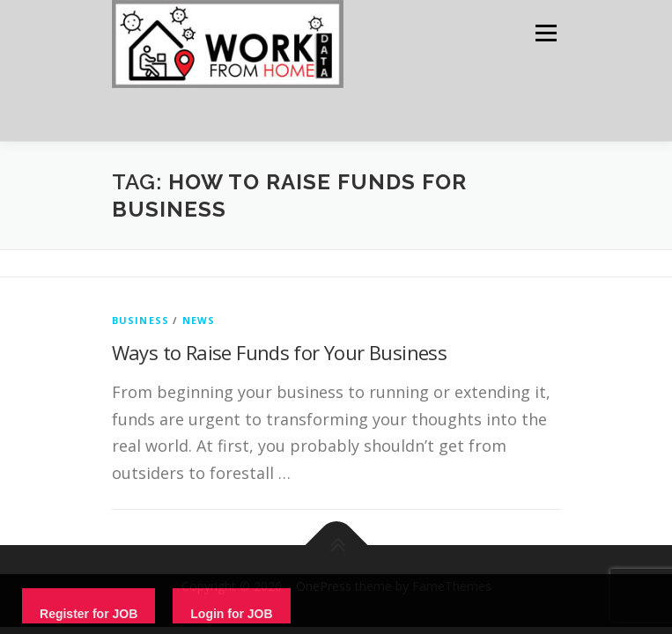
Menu (545, 33)
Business (141, 320)
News (199, 320)
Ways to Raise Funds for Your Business (280, 352)
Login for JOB (231, 614)
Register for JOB (89, 614)
